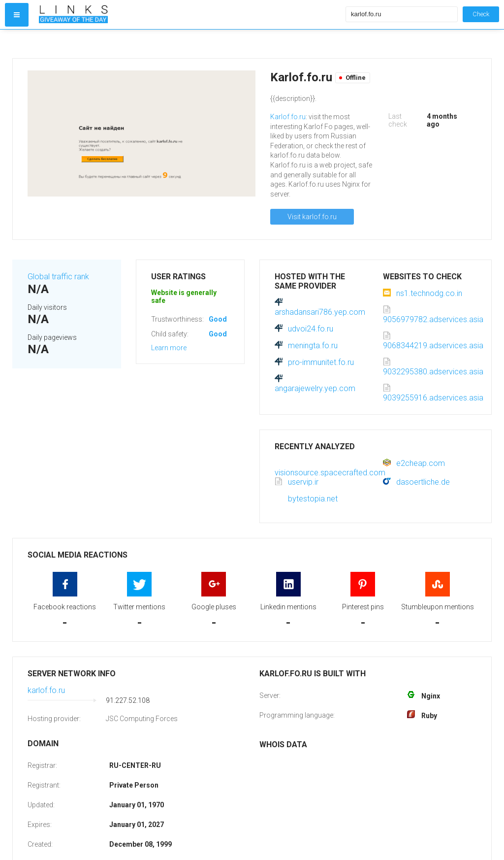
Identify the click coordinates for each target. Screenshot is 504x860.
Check (481, 14)
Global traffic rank (58, 277)
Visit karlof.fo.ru (312, 217)
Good (218, 319)
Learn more (169, 348)
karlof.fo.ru (46, 690)
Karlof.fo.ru (288, 117)
